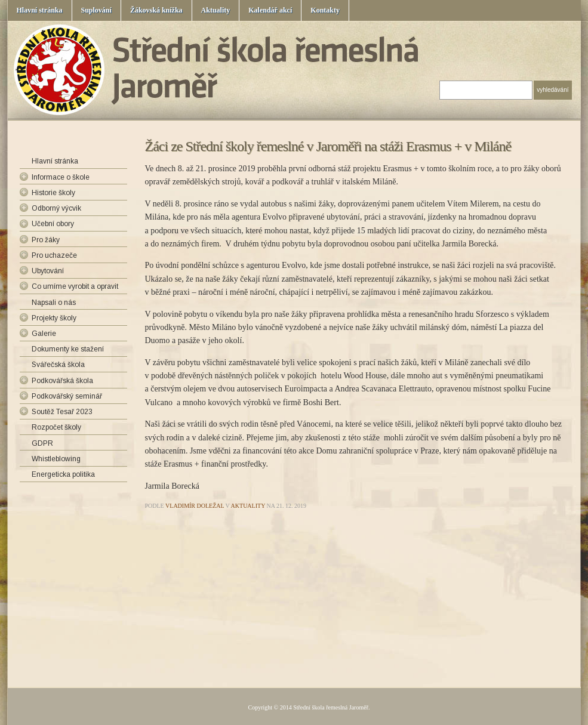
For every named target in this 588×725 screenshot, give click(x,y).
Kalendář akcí (270, 10)
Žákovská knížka (156, 10)
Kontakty (325, 10)
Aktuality (216, 10)
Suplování (96, 10)
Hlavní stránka (40, 10)
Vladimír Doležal (195, 506)
